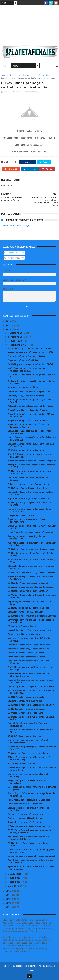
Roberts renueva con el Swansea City (28, 484)
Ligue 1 (14, 75)
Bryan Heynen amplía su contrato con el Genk (30, 603)
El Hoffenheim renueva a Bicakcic (27, 709)
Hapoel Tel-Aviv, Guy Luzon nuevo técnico (31, 630)
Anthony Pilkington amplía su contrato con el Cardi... (32, 382)
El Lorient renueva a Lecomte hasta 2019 (31, 705)
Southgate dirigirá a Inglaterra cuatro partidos (30, 493)
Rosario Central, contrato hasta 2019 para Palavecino (32, 415)
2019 (9, 322)
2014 (9, 895)
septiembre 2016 (18, 345)
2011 (9, 907)
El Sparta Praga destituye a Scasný (28, 583)
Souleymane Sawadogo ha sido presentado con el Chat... (30, 432)
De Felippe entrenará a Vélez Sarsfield (30, 364)
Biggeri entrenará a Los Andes (25, 701)
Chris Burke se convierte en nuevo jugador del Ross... (32, 527)
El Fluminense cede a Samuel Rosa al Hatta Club (32, 561)
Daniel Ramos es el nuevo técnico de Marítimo (28, 809)
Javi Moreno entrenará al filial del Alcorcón (28, 662)
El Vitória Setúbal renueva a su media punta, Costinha (30, 832)
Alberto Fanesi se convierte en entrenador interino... (32, 544)
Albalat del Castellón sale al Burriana (30, 406)
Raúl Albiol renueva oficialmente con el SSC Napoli (31, 668)
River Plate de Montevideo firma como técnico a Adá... (29, 426)
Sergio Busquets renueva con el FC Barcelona (27, 782)
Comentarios (12, 258)
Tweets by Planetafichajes (16, 226)
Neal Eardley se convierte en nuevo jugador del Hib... (28, 370)
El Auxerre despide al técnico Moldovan (30, 587)
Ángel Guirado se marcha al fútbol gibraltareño (27, 521)
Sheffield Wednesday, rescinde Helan (28, 649)
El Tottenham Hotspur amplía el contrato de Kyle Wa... (31, 692)
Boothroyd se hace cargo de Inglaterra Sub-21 (30, 401)
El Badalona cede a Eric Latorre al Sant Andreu (31, 718)
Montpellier (28, 75)
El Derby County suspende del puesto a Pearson (30, 504)
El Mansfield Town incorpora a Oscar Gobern (28, 844)
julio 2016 (15, 878)
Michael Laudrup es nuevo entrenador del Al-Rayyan (31, 578)
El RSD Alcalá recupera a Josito (26, 697)
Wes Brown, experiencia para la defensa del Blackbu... (30, 861)
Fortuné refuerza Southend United (27, 356)
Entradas (11, 253)
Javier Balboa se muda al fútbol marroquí (31, 856)
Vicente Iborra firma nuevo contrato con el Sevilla (31, 445)
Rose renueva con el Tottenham (25, 804)
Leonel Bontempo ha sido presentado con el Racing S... (32, 769)
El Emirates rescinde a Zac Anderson (28, 450)
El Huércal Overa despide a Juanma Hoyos (31, 549)
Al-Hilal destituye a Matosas (24, 736)
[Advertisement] (29, 26)
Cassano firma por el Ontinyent (25, 814)
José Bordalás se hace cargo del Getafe (30, 532)
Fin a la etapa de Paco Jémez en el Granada (28, 479)
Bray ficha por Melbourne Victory (27, 657)
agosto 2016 (15, 874)
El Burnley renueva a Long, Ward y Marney (31, 573)
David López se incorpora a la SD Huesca (31, 687)
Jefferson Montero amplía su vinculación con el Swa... (31, 621)
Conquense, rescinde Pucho (23, 516)
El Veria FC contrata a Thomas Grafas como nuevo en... (32, 596)
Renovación (44, 75)
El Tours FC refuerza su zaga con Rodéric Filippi (31, 376)
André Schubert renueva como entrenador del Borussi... (30, 456)
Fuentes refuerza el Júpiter (24, 360)
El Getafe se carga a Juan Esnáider (28, 591)
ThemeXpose (21, 966)
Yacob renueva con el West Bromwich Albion (32, 352)
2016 (9, 329)
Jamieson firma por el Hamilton (25, 612)
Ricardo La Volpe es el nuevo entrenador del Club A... (31, 681)
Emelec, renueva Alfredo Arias (25, 818)
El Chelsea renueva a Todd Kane (25, 713)
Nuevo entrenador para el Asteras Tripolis (32, 461)
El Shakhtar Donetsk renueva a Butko (28, 753)
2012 (9, 903)
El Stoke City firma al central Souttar (30, 348)
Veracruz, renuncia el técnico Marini (29, 645)
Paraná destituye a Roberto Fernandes (29, 410)
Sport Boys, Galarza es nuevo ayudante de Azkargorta (31, 795)
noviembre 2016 (17, 337)
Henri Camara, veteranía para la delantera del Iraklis (32, 439)
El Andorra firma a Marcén (23, 626)
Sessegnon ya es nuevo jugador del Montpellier (27, 538)
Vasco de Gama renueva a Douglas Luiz (29, 392)
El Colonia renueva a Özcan (23, 388)
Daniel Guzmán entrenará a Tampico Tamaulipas (27, 725)
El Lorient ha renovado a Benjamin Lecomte (32, 616)
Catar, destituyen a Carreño (24, 634)
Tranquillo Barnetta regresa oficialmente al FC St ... (31, 466)
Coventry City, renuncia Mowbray (26, 396)
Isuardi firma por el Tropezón (25, 822)
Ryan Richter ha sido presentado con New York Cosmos (31, 868)
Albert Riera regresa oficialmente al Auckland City (29, 759)
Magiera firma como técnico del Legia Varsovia (29, 640)
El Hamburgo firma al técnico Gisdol (28, 608)
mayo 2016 (14, 886)
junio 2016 (15, 882)
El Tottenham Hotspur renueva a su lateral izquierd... (32, 788)
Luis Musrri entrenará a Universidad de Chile (30, 731)
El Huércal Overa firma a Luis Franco (29, 488)
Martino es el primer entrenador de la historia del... (30, 510)
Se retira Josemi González (23, 764)
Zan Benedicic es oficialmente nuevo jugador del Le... (28, 838)
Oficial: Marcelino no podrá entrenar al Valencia (31, 568)
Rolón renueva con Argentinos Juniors (29, 826)
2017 (9, 326)
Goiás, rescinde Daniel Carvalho (26, 653)
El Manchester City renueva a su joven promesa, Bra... (30, 473)
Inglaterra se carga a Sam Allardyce (28, 499)
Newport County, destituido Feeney (27, 421)
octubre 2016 (16, 341)
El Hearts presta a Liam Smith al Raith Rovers (30, 555)
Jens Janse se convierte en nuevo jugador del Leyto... (31, 851)
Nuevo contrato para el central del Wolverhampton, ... (28, 742)
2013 (9, 899)
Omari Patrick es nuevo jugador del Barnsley (28, 775)
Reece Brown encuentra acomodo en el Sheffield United (28, 675)
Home (3, 66)
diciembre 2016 (17, 333)
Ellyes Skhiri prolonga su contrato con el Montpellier (32, 748)
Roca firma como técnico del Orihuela (29, 800)
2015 (9, 891)
